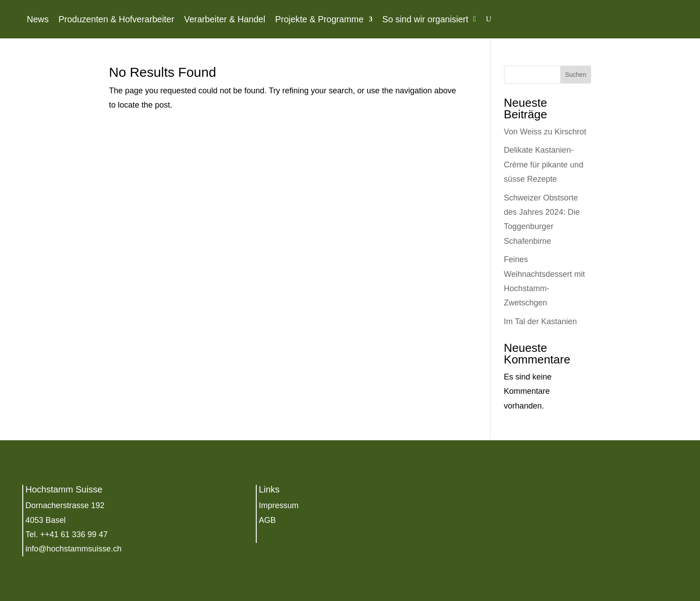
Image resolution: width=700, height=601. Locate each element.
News (38, 19)
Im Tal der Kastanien (541, 321)
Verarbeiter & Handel (225, 19)
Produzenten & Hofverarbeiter (116, 19)
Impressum (279, 505)
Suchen (576, 75)
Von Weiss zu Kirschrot (545, 132)
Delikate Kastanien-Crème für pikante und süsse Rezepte (544, 165)
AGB (267, 520)
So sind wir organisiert (425, 19)
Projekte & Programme (319, 19)
